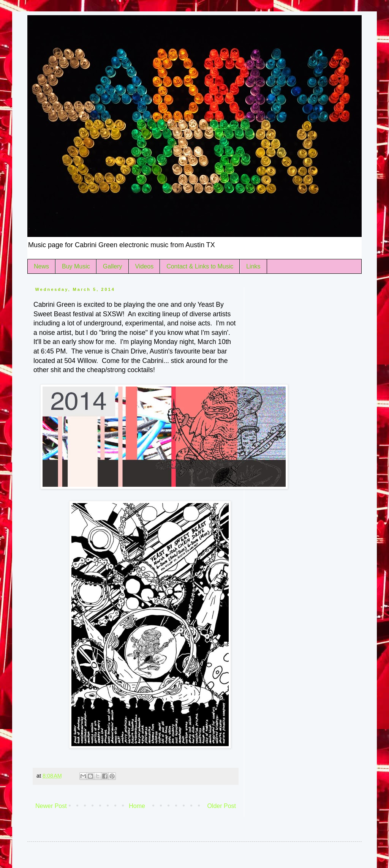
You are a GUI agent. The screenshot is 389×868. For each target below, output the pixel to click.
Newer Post (51, 806)
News (41, 266)
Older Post (221, 806)
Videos (145, 266)
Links (253, 266)
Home (137, 806)
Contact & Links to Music (200, 266)
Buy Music (76, 266)
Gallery (113, 266)
